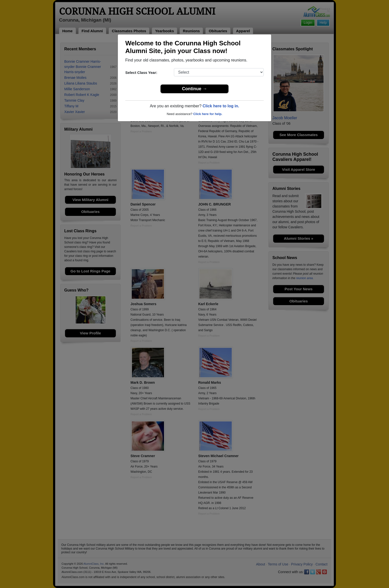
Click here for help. (208, 114)
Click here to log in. (221, 106)
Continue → (195, 89)
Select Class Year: (141, 73)
